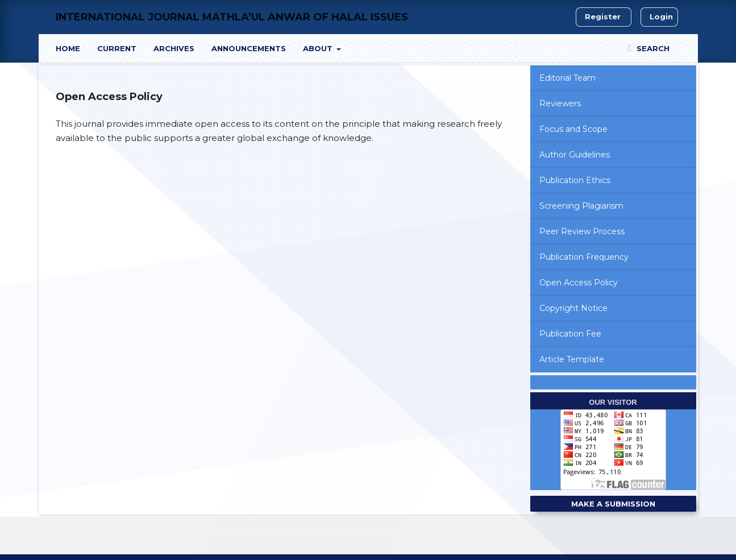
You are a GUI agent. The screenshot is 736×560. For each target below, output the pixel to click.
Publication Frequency (584, 257)
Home (68, 48)
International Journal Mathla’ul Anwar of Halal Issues (232, 17)
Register (603, 16)
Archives (174, 48)
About (319, 48)
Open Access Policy (579, 283)
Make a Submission (613, 504)
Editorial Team (567, 78)
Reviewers (560, 103)
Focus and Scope (573, 129)
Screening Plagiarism (581, 206)
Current (117, 48)
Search (652, 48)
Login (661, 16)
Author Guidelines (575, 155)
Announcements (249, 48)
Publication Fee (570, 334)
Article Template (572, 359)
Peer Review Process (582, 231)
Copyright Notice (573, 308)
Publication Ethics (575, 180)
